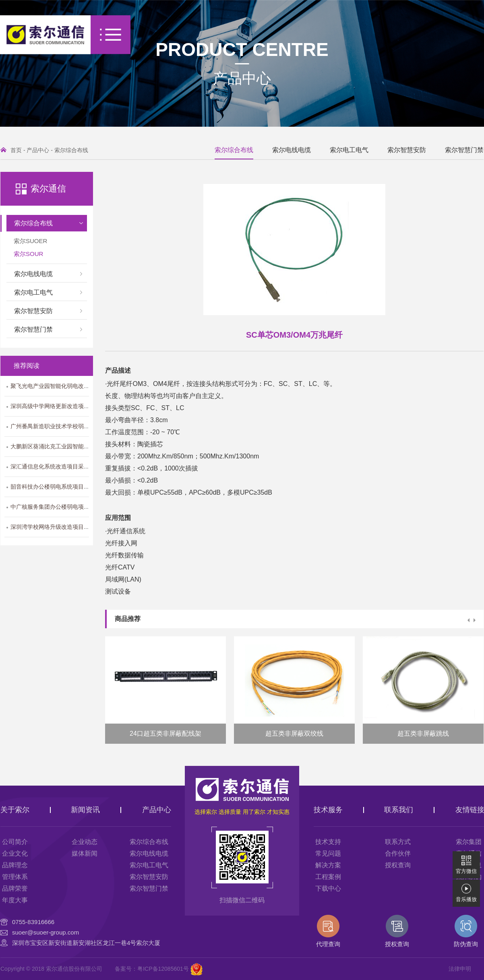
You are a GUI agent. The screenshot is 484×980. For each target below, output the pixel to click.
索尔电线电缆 (292, 150)
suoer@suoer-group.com (46, 932)
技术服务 (328, 810)
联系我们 (399, 810)
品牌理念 (15, 865)
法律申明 (460, 969)
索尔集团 (469, 842)
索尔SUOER (30, 241)
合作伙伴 (398, 853)
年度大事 (15, 900)
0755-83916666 (33, 922)
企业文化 (15, 853)
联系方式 (398, 842)
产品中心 (242, 78)
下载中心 (328, 888)
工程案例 (328, 877)
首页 (16, 150)
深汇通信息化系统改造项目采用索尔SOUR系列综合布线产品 (86, 466)
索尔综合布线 (71, 150)
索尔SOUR (28, 254)
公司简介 (15, 842)
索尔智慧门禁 (464, 150)
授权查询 (398, 865)
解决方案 (328, 865)
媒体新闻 (85, 853)
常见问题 (328, 853)
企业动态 (85, 842)
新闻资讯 (85, 810)
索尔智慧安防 (407, 150)
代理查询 (328, 931)
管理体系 (15, 877)
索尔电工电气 (349, 150)
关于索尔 (15, 810)
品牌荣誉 (15, 888)
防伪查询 (466, 931)
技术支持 (328, 842)
